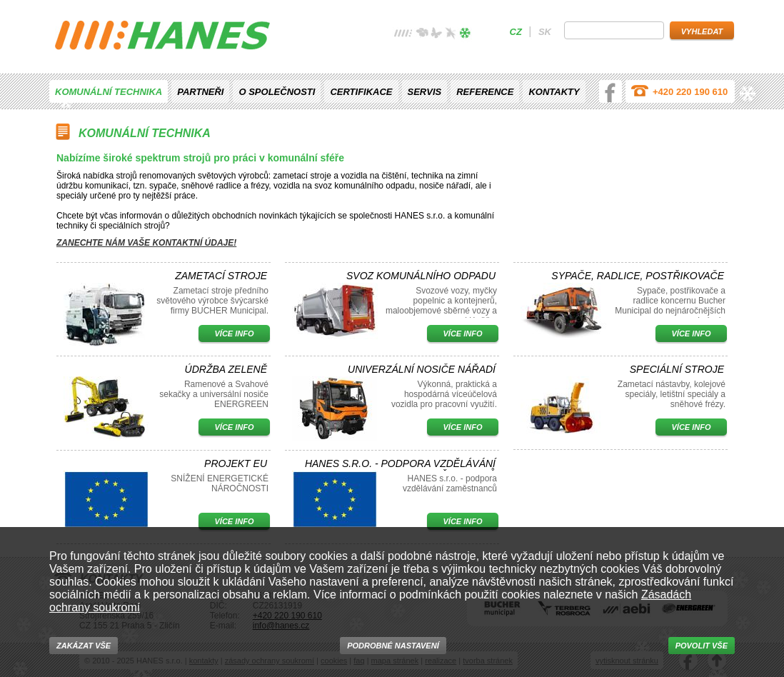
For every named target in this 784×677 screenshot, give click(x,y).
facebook (610, 91)
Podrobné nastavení (393, 646)
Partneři (200, 92)
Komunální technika (109, 92)
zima (465, 35)
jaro (422, 35)
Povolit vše (702, 646)
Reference (485, 92)
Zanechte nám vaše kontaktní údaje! (146, 243)
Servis (425, 92)
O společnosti (277, 92)
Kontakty (554, 92)
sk (545, 32)
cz (516, 32)
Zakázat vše (84, 646)
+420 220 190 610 (690, 92)
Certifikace (361, 92)
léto (436, 35)
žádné (403, 35)
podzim (451, 35)
